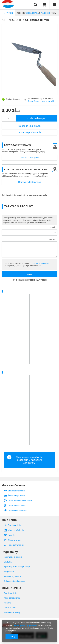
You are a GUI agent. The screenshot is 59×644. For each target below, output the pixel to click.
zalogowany (29, 463)
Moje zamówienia (16, 530)
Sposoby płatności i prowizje (17, 567)
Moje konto (9, 520)
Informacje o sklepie (13, 557)
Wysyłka (8, 562)
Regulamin (9, 571)
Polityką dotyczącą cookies (25, 625)
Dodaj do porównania (29, 132)
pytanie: (52, 239)
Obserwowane (14, 540)
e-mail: (53, 227)
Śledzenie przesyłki (17, 496)
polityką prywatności (40, 263)
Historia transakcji (16, 545)
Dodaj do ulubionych (29, 126)
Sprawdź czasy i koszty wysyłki (41, 101)
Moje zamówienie (13, 485)
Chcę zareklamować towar (20, 501)
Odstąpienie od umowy (14, 581)
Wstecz (8, 13)
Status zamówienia (16, 491)
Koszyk (11, 535)
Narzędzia (46, 13)
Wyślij (30, 274)
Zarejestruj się (14, 525)
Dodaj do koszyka (37, 118)
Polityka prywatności (13, 576)
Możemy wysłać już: (36, 99)
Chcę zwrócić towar (17, 506)
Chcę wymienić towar (18, 511)
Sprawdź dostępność (30, 182)
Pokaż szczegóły (29, 158)
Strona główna (32, 13)
